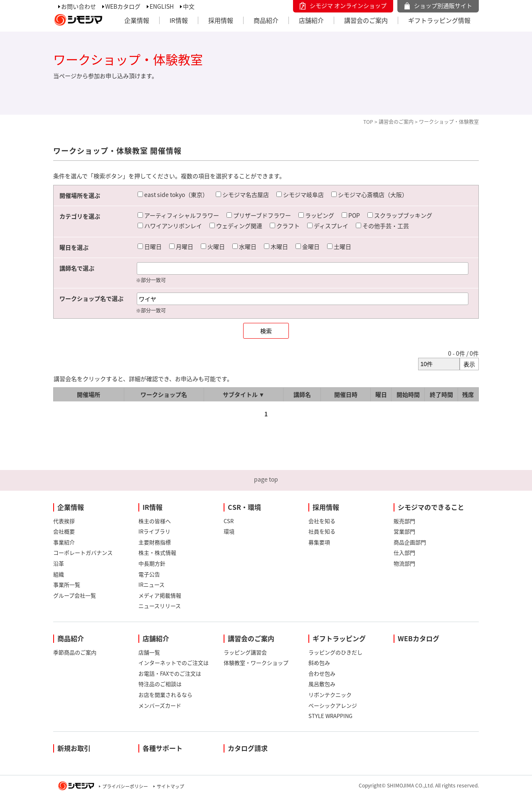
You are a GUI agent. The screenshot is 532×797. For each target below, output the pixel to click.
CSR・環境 (244, 507)
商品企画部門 (410, 542)
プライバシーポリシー (125, 786)
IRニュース (151, 584)
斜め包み (319, 663)
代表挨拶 (64, 521)
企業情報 (137, 20)
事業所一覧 (67, 584)
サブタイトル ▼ (244, 394)
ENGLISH (162, 6)
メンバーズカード (160, 705)
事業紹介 (64, 542)
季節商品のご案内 (75, 652)
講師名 (302, 394)
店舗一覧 (149, 652)
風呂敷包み (322, 684)
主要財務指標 (155, 542)
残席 (468, 394)
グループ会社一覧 (75, 595)
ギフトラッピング (339, 638)
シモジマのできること (431, 507)
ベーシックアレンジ (333, 705)
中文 (189, 6)
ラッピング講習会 (245, 652)
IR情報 (179, 20)
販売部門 (404, 521)
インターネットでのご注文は (174, 663)
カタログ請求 (248, 748)
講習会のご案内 (366, 20)
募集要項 (319, 542)
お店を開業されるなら (165, 695)
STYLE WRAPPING (330, 716)
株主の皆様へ (155, 521)
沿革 (59, 563)
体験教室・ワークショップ (256, 663)
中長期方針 (152, 563)
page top (266, 479)
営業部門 (404, 531)
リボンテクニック (330, 695)
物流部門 (404, 563)
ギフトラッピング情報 (439, 20)
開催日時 (346, 394)
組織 (59, 574)
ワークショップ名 (164, 394)
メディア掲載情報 (160, 595)
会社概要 (64, 531)
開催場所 (89, 394)
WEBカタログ (123, 6)
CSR (229, 521)
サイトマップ (170, 786)
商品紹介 (266, 20)
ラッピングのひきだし (335, 652)
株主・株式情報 (157, 552)
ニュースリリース (160, 606)
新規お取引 (74, 748)
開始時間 (408, 394)
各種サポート (163, 748)
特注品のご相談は (160, 684)
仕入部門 (404, 552)
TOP (368, 122)
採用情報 (221, 20)
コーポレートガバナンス (83, 552)
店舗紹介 (311, 20)
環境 (229, 531)
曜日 (381, 394)
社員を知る (322, 531)
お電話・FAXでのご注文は (170, 673)
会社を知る (322, 521)
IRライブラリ (154, 531)
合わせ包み (322, 673)
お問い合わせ (79, 6)
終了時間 (441, 394)
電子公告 (149, 574)
